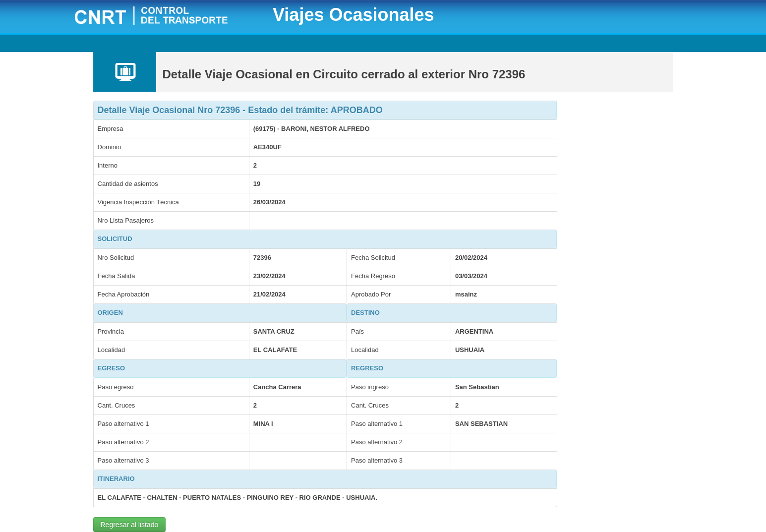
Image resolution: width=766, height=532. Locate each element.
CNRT (164, 17)
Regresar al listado (130, 525)
